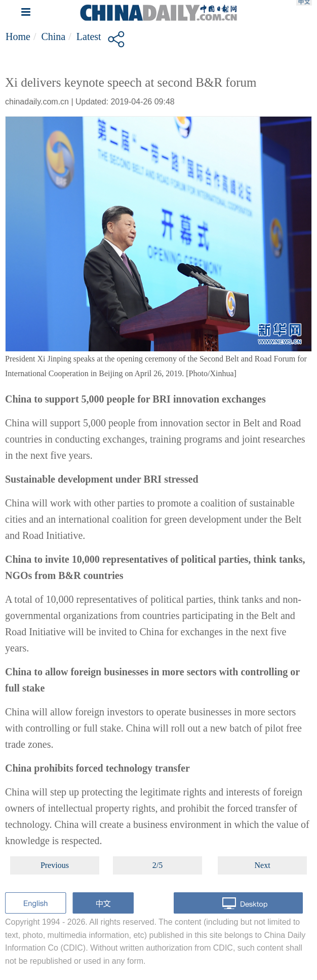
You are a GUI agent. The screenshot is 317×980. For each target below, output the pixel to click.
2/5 (157, 865)
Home (18, 37)
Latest (89, 37)
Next (263, 865)
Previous (55, 865)
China (53, 37)
